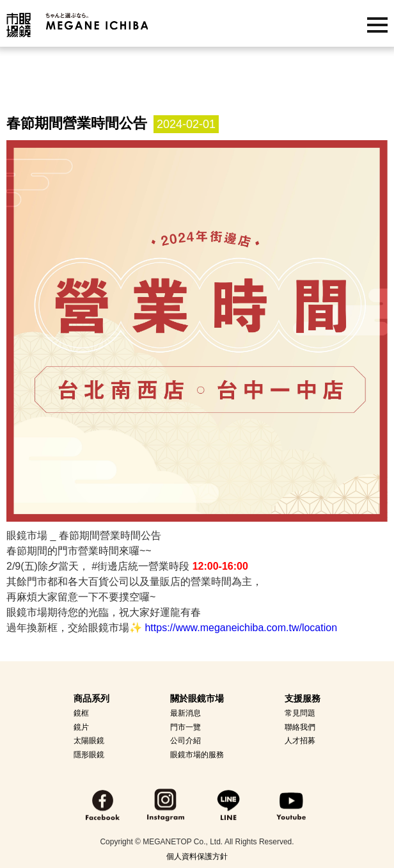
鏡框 (81, 713)
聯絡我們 (300, 727)
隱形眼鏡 (89, 755)
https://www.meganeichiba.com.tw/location (241, 628)
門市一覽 (185, 727)
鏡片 (81, 727)
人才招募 (300, 741)
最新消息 (185, 713)
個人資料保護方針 (197, 856)
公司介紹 (185, 741)
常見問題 (300, 713)
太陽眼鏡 (89, 741)
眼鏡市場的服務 (197, 755)
